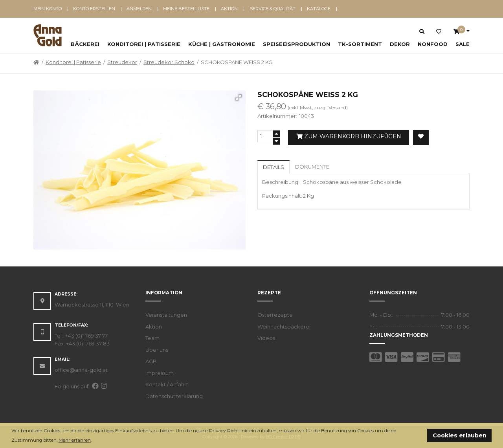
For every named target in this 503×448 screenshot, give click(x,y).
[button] (94, 441)
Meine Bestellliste (186, 9)
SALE (463, 44)
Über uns (157, 350)
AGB (151, 361)
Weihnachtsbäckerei (284, 327)
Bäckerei (85, 44)
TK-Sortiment (360, 44)
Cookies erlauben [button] (460, 435)
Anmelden (139, 9)
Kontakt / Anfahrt (167, 384)
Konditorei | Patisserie (144, 44)
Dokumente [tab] (312, 167)
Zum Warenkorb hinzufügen (349, 136)
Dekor (400, 44)
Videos (266, 338)
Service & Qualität (273, 9)
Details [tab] (274, 167)
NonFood (433, 44)
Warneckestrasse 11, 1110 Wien (92, 305)
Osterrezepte (275, 315)
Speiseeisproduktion (296, 44)
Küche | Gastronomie (222, 44)
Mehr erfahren (75, 440)
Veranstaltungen (166, 315)
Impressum (160, 373)
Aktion (229, 9)
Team (152, 338)
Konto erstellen (94, 9)
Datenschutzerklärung (174, 396)
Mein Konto (48, 9)
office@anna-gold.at (81, 370)
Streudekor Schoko (169, 62)
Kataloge (319, 9)
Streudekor (122, 62)
